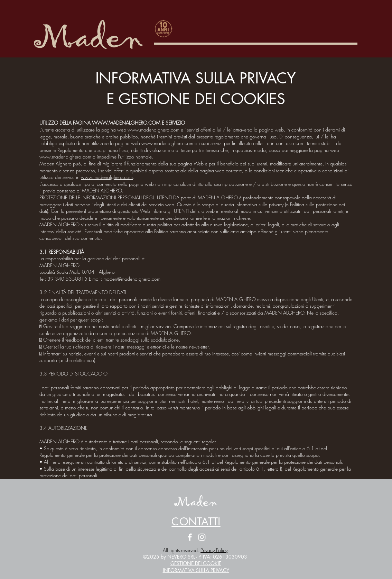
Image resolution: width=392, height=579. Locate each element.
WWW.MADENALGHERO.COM (126, 123)
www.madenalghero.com (107, 177)
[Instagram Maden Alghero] (202, 537)
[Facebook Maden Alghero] (190, 537)
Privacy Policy (214, 550)
